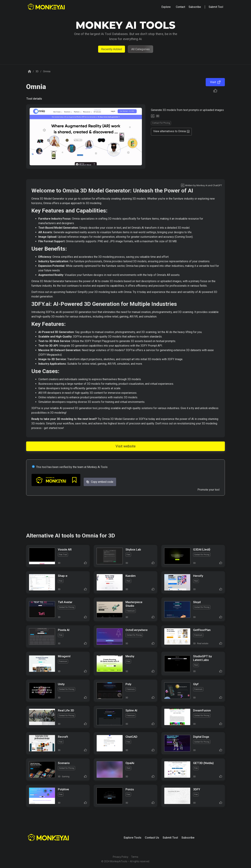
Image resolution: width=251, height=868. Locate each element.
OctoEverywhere (137, 630)
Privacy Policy (121, 857)
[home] (47, 7)
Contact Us (152, 838)
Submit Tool (170, 838)
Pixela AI (64, 630)
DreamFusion (202, 710)
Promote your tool (208, 490)
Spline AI (131, 710)
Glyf (196, 684)
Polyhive (63, 789)
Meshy (130, 656)
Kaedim (131, 576)
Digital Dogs (201, 737)
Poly (128, 684)
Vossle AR (65, 549)
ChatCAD (131, 737)
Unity (61, 684)
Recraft (63, 737)
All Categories (140, 49)
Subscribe (188, 838)
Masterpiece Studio (134, 604)
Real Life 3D (66, 710)
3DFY (197, 789)
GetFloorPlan (202, 630)
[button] (166, 7)
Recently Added (112, 49)
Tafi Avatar (65, 602)
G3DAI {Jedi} (202, 549)
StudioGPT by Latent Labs (202, 658)
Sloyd (197, 602)
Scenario (64, 763)
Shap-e (63, 576)
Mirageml (64, 656)
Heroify (198, 576)
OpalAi (130, 763)
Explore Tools (133, 838)
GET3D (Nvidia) (203, 763)
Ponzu (130, 789)
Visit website (126, 446)
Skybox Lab (133, 549)
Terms (135, 857)
